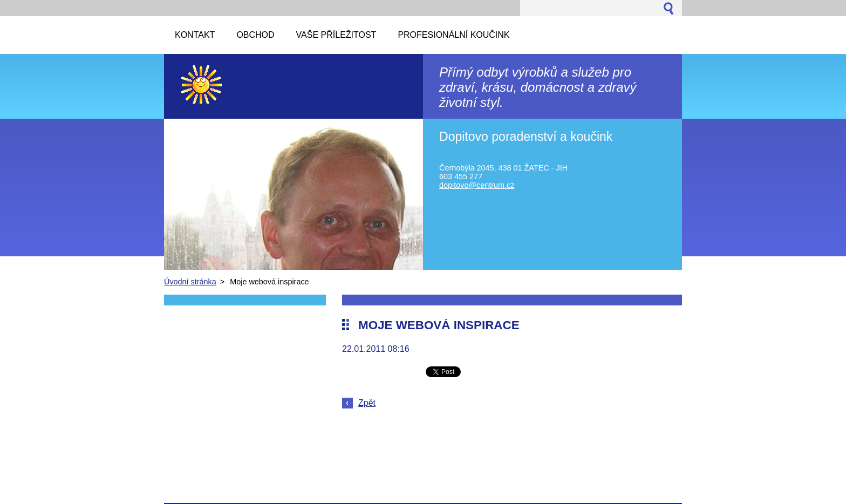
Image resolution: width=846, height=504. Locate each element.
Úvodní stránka (190, 282)
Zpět (367, 403)
